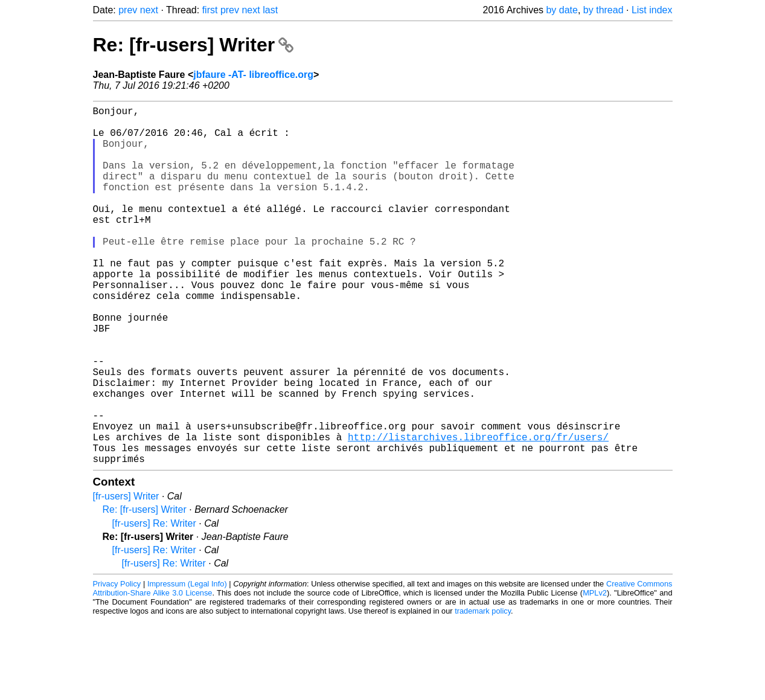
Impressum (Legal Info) (187, 663)
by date (562, 10)
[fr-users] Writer (126, 576)
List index (652, 10)
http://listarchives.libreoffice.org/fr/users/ (478, 512)
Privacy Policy (117, 663)
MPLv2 (595, 673)
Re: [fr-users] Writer (194, 45)
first (210, 10)
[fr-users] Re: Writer (154, 603)
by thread (603, 10)
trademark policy (483, 691)
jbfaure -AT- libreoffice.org (253, 75)
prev (128, 10)
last (270, 10)
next (149, 10)
